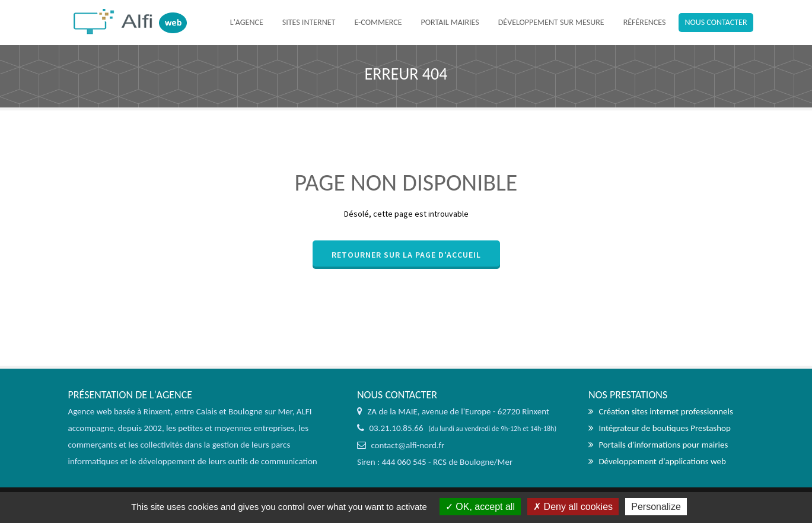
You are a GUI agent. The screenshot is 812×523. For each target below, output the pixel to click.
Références (645, 22)
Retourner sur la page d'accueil (406, 255)
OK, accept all (480, 507)
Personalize (656, 507)
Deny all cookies (573, 507)
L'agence (247, 22)
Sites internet (309, 22)
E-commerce (378, 22)
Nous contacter (716, 22)
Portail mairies (450, 22)
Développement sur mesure (551, 22)
